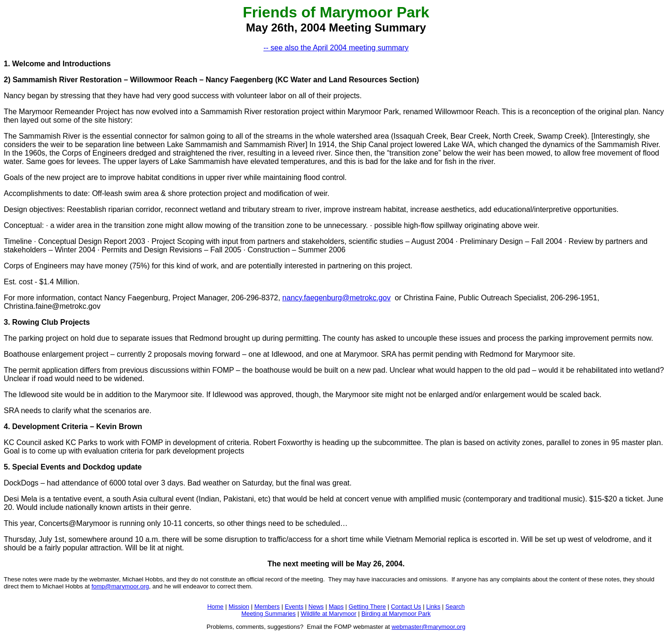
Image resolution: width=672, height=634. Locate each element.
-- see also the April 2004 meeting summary (336, 48)
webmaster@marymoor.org (429, 627)
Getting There (367, 607)
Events (294, 607)
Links (433, 607)
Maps (336, 607)
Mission (239, 607)
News (316, 607)
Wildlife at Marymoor (328, 614)
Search (455, 607)
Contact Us (406, 607)
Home (216, 607)
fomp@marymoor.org (120, 586)
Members (267, 607)
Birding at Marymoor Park (396, 614)
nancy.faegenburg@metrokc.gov (336, 298)
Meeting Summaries (269, 614)
